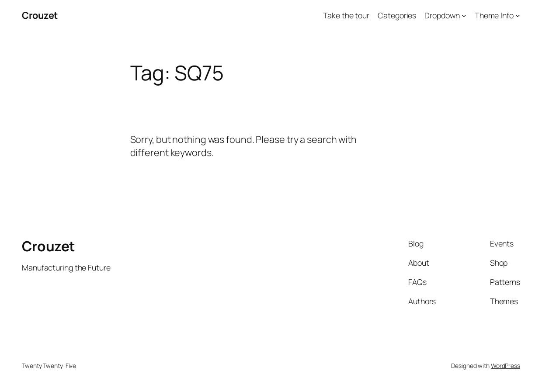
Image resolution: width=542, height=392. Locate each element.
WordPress (506, 366)
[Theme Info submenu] (518, 16)
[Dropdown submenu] (464, 16)
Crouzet (40, 15)
